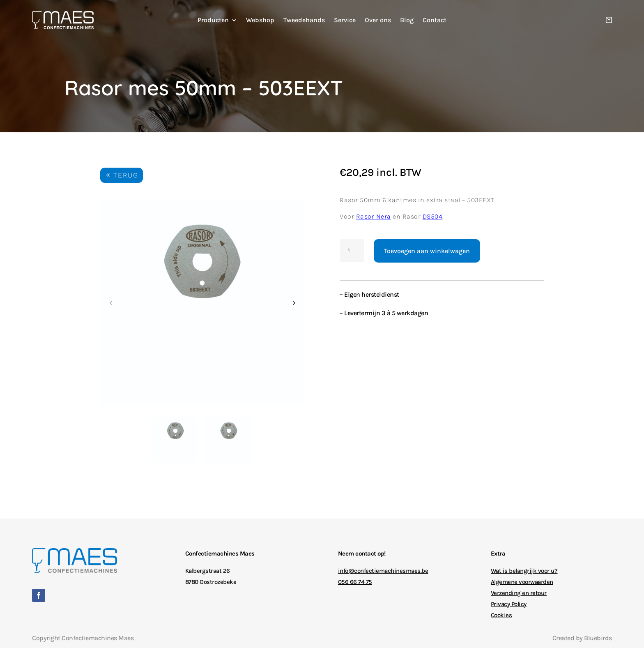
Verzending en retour (519, 593)
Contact (435, 21)
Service (345, 21)
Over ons (378, 21)
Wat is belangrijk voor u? (524, 571)
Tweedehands (304, 21)
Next (294, 303)
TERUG (126, 175)
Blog (407, 21)
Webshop (260, 21)
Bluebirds (598, 638)
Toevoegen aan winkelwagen (427, 251)
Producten (213, 21)
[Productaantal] (352, 251)
